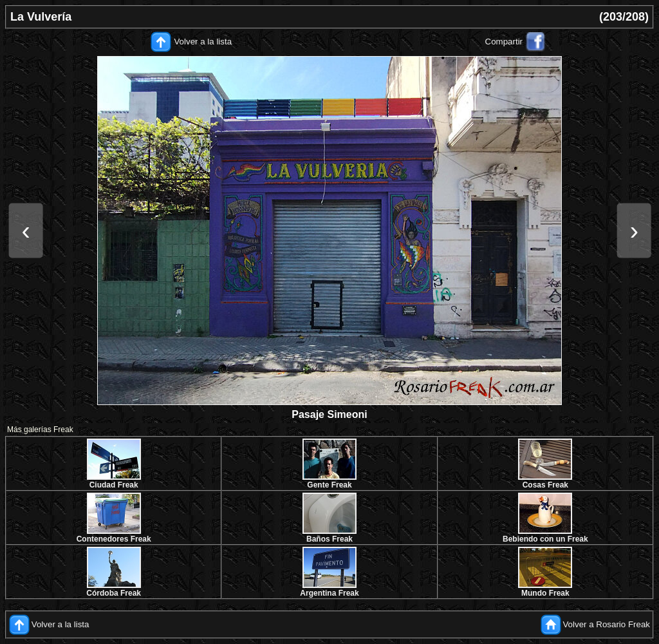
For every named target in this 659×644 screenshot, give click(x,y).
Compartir (504, 42)
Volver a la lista (203, 42)
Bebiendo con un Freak (545, 539)
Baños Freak (329, 539)
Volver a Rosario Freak (606, 624)
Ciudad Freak (114, 485)
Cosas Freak (545, 485)
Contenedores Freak (114, 539)
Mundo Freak (545, 593)
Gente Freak (329, 485)
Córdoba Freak (114, 593)
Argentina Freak (329, 593)
